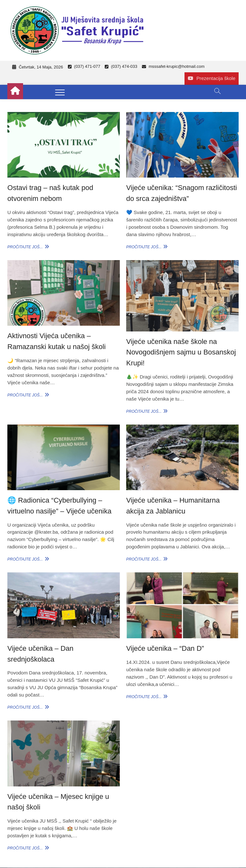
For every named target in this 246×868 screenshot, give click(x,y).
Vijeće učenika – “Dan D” (165, 648)
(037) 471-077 (84, 66)
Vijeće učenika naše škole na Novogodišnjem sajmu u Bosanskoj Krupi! (181, 352)
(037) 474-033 (121, 66)
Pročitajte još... (27, 247)
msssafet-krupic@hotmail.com (173, 66)
